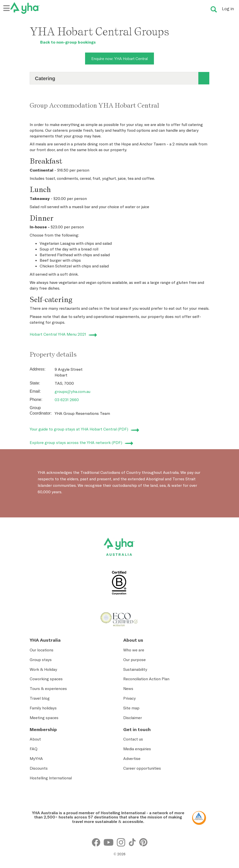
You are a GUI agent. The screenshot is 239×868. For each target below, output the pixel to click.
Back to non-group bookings (63, 42)
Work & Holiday (43, 669)
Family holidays (43, 708)
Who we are (134, 650)
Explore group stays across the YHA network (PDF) (76, 442)
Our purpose (134, 660)
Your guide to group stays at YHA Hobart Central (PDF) (79, 429)
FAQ (34, 749)
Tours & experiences (48, 688)
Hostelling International (51, 778)
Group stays (41, 660)
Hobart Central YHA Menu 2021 (58, 334)
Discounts (39, 768)
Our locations (42, 650)
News (128, 688)
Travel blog (40, 698)
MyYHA (36, 758)
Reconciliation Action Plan (146, 679)
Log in (228, 9)
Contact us (133, 739)
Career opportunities (142, 768)
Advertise (132, 758)
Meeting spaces (44, 718)
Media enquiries (137, 749)
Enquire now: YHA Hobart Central (119, 59)
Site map (131, 708)
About (35, 739)
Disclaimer (133, 718)
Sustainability (135, 669)
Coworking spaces (46, 679)
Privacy (129, 698)
